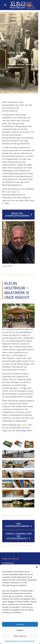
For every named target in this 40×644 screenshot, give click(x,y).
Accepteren (20, 624)
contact (24, 425)
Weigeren (20, 630)
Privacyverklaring (27, 641)
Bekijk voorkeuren (20, 636)
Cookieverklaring (12, 641)
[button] (37, 567)
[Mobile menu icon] (5, 5)
